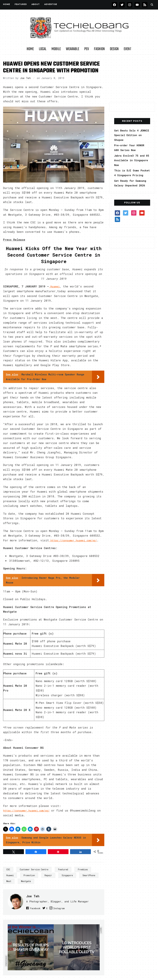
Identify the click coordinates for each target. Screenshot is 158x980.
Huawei (10, 880)
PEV (87, 49)
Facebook (37, 913)
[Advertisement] (133, 79)
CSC (8, 874)
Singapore (67, 880)
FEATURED (21, 4)
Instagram (69, 913)
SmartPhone (89, 880)
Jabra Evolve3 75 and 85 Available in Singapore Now (131, 160)
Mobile (56, 49)
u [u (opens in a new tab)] (34, 815)
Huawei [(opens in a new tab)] (55, 286)
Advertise (51, 4)
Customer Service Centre (34, 874)
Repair (48, 880)
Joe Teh (25, 78)
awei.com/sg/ (45, 815)
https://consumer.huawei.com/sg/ (29, 545)
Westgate (26, 886)
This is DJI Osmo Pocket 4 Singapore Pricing (129, 175)
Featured (63, 874)
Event (128, 49)
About (36, 4)
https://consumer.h (18, 815)
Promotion (29, 880)
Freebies (83, 874)
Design (114, 49)
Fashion (99, 49)
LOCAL (43, 49)
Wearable (73, 49)
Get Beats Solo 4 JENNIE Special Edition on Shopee (128, 135)
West (9, 886)
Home (7, 4)
